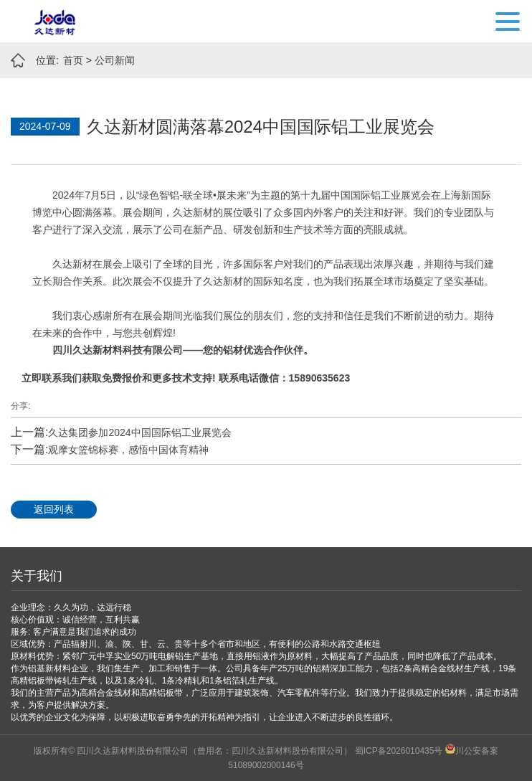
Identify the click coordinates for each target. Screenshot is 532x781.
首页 (73, 60)
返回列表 (54, 509)
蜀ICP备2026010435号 (399, 751)
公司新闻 (115, 60)
